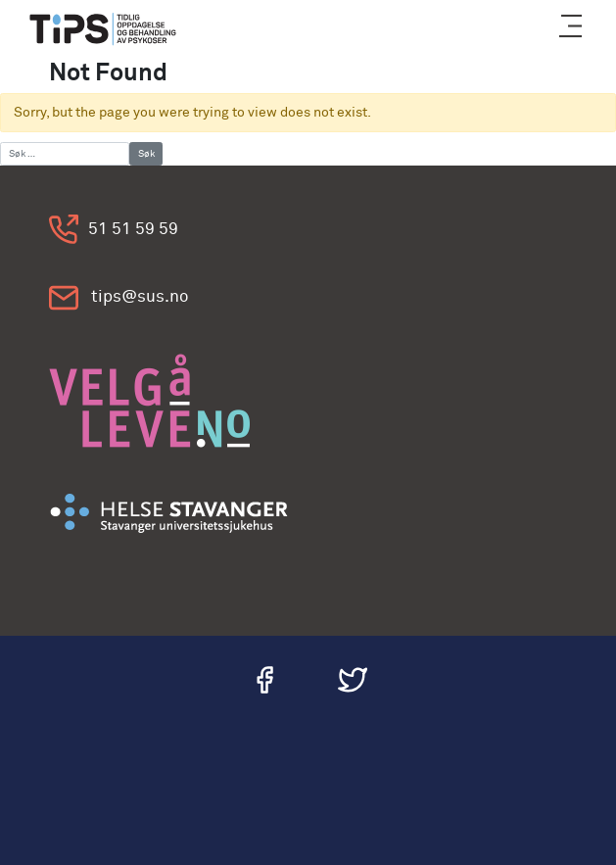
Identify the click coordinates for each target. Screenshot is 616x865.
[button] (570, 29)
